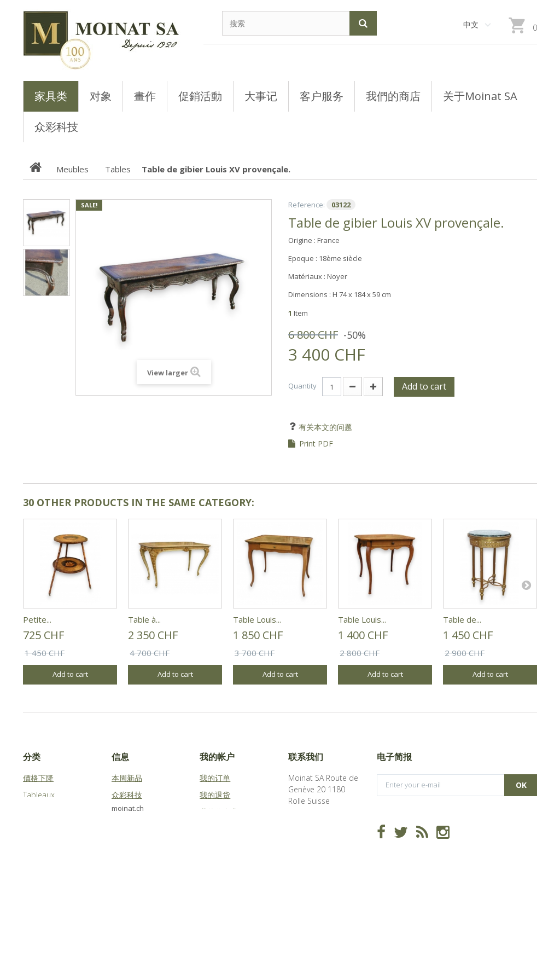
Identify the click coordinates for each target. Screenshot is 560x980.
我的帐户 (217, 757)
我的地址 (215, 829)
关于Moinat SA (137, 829)
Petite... (37, 619)
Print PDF (316, 444)
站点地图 (127, 846)
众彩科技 (127, 795)
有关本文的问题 (324, 427)
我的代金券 (219, 812)
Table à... (144, 619)
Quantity (302, 386)
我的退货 (215, 795)
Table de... (462, 619)
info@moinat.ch (316, 858)
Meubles (38, 812)
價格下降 (38, 778)
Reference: (307, 205)
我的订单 (215, 778)
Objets (35, 829)
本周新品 (127, 778)
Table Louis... (257, 619)
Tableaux (39, 795)
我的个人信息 (223, 846)
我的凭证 (215, 863)
